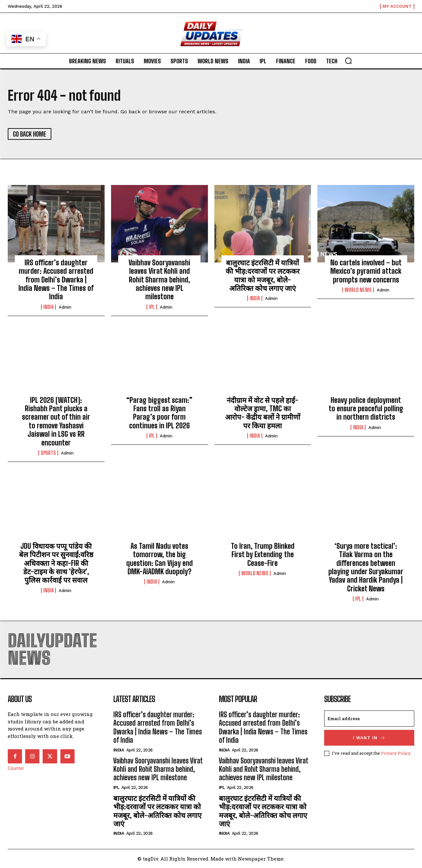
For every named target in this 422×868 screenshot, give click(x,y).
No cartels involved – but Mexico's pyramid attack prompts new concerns (366, 271)
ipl (152, 307)
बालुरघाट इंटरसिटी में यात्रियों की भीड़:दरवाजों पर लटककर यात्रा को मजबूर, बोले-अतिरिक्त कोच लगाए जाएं (263, 275)
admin (65, 307)
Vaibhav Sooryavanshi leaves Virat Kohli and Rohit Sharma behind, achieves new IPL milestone (159, 280)
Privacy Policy (396, 753)
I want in (369, 738)
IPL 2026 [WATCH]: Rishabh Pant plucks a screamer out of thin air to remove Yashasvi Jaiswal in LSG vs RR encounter (56, 421)
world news (358, 290)
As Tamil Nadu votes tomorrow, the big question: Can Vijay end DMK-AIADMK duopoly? (160, 559)
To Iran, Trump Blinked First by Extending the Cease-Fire (263, 555)
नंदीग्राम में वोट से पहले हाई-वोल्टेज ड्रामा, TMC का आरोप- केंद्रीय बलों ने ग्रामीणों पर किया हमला (263, 413)
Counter (16, 768)
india (48, 307)
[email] (369, 719)
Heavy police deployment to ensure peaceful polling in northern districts (366, 409)
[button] (348, 61)
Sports (48, 453)
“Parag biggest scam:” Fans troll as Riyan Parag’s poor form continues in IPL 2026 (159, 413)
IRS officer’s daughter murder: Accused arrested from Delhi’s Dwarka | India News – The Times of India (56, 280)
